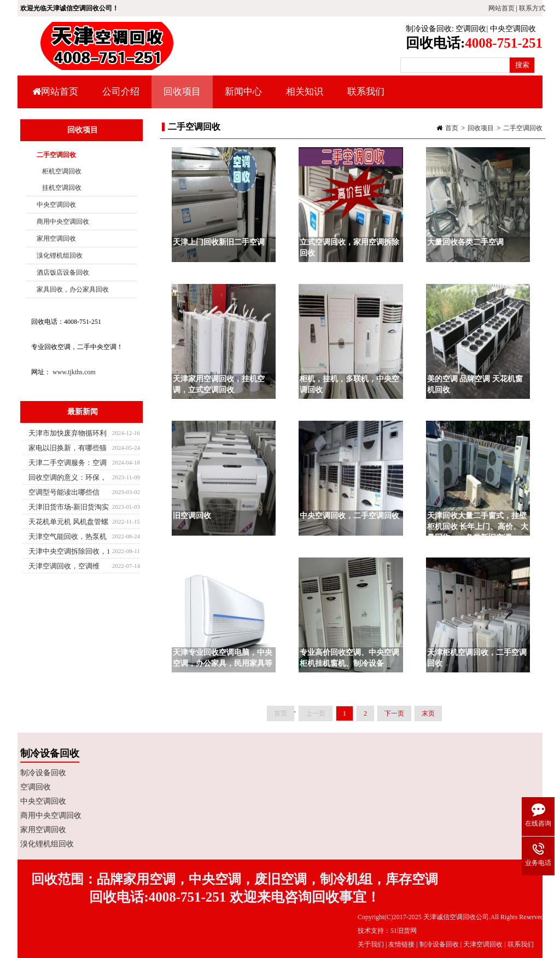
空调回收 (471, 29)
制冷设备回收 (429, 29)
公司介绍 (121, 92)
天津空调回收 (483, 944)
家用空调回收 (56, 239)
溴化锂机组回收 (60, 256)
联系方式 (532, 8)
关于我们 (371, 944)
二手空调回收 (523, 128)
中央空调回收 (513, 29)
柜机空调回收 (62, 171)
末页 (428, 713)
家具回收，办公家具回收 (73, 289)
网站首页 (501, 8)
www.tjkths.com (74, 372)
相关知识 (303, 97)
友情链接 (401, 944)
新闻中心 (242, 97)
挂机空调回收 (62, 188)
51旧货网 (404, 931)
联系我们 (366, 92)
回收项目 (181, 97)
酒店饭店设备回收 (63, 272)
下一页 (394, 713)
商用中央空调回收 (63, 222)
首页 (452, 128)
